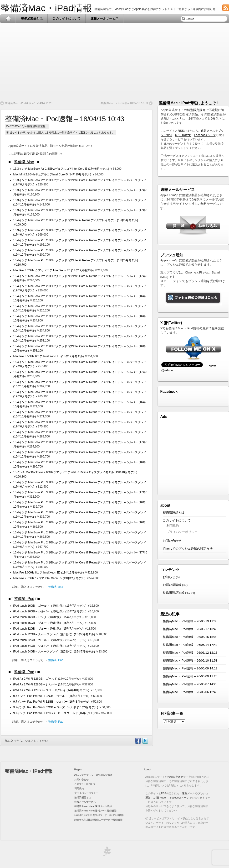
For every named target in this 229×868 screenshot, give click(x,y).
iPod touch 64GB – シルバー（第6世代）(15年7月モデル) (50, 646)
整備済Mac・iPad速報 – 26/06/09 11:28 (190, 676)
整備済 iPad (24, 672)
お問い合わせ (172, 541)
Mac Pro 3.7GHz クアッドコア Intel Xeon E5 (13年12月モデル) (53, 270)
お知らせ (169, 577)
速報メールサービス (104, 18)
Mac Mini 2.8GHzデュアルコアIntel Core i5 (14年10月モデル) (52, 174)
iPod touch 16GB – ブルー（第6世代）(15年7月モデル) (48, 623)
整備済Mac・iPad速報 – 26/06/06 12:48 (190, 692)
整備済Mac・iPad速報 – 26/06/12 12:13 (190, 653)
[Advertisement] (115, 60)
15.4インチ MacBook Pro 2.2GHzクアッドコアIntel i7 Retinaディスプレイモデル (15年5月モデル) (76, 220)
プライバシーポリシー (182, 532)
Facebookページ (205, 135)
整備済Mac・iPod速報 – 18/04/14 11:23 (29, 103)
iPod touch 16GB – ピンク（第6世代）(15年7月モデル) (48, 617)
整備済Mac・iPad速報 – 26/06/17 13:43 (190, 629)
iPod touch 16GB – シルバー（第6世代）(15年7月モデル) (50, 611)
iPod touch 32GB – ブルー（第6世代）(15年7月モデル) (48, 629)
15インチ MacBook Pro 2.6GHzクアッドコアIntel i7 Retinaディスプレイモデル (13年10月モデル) (75, 472)
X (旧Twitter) (183, 135)
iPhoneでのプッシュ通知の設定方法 (188, 549)
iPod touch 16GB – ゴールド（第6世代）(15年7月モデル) (50, 606)
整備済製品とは (32, 18)
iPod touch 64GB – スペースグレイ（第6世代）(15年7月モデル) (54, 652)
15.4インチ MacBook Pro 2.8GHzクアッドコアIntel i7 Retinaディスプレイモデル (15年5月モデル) (76, 260)
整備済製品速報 (36, 126)
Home (8, 19)
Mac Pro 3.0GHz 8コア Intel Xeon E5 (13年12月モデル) (49, 573)
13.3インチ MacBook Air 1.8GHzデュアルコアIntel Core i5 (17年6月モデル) (61, 169)
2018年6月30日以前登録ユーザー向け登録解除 (99, 815)
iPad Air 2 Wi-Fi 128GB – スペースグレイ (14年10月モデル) (51, 690)
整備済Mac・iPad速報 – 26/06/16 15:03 (190, 637)
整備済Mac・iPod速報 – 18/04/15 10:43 (65, 119)
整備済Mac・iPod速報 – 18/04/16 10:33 (124, 103)
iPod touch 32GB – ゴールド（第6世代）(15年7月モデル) (50, 640)
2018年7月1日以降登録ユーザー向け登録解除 (98, 820)
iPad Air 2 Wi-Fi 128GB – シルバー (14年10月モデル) (47, 684)
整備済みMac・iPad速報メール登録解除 (96, 811)
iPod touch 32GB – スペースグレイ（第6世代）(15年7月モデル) (54, 634)
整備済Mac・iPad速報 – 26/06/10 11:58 (190, 660)
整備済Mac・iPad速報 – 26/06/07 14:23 (190, 684)
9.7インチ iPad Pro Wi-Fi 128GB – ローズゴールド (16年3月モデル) (57, 713)
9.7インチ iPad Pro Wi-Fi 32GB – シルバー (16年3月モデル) (51, 702)
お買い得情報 (172, 585)
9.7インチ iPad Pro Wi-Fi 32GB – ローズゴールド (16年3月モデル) (56, 707)
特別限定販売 (196, 110)
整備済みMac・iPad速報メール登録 (93, 806)
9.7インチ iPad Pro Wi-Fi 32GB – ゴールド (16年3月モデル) (51, 696)
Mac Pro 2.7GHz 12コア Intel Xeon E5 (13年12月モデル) (49, 578)
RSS (181, 131)
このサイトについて (67, 18)
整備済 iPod (24, 599)
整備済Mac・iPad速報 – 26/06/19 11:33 (190, 621)
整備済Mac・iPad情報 (46, 8)
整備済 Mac (24, 162)
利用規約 (173, 526)
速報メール (208, 131)
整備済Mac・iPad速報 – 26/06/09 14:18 (190, 668)
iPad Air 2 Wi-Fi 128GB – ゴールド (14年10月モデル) (47, 679)
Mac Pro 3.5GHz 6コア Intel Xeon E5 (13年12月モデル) (49, 356)
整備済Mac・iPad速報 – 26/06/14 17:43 (190, 645)
